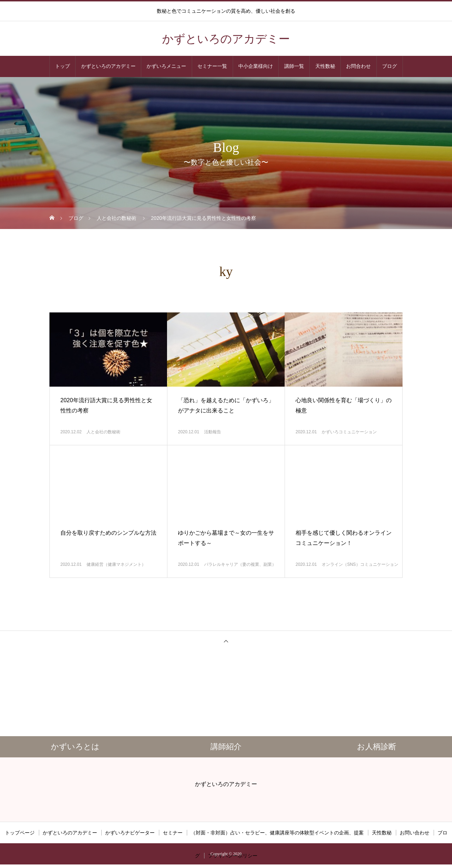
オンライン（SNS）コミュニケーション (360, 564)
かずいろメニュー (166, 66)
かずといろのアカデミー (108, 66)
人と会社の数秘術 (103, 432)
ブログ (389, 66)
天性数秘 (325, 66)
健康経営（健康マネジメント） (116, 564)
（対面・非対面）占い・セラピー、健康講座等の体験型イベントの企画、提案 (277, 833)
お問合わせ (358, 66)
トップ (63, 66)
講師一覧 (294, 66)
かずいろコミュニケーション (349, 432)
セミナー (173, 833)
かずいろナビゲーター (130, 833)
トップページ (20, 833)
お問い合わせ (415, 833)
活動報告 (213, 432)
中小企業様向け (256, 66)
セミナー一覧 (212, 66)
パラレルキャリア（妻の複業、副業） (240, 564)
